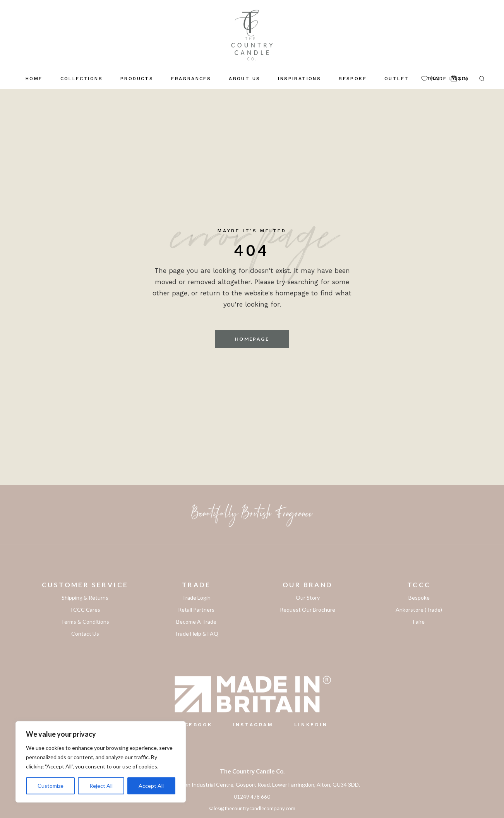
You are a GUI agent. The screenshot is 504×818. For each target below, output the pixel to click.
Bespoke (419, 598)
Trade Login (196, 598)
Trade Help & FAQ (196, 634)
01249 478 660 (252, 797)
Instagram (253, 725)
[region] (101, 762)
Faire (419, 622)
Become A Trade (196, 622)
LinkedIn (311, 725)
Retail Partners (196, 610)
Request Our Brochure (308, 610)
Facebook (194, 725)
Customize (51, 786)
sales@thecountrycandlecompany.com (252, 808)
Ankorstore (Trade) (419, 610)
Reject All (101, 786)
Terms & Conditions (85, 622)
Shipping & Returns (85, 598)
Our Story (308, 598)
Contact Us (85, 634)
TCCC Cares (85, 610)
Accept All (151, 786)
